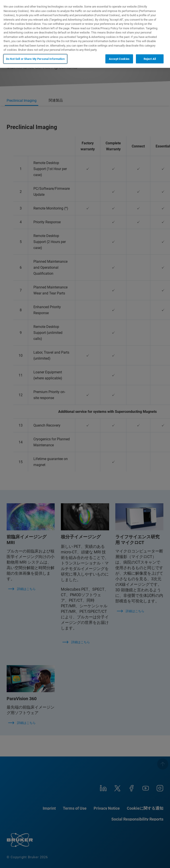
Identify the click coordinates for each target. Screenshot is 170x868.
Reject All (150, 59)
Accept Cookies (119, 59)
